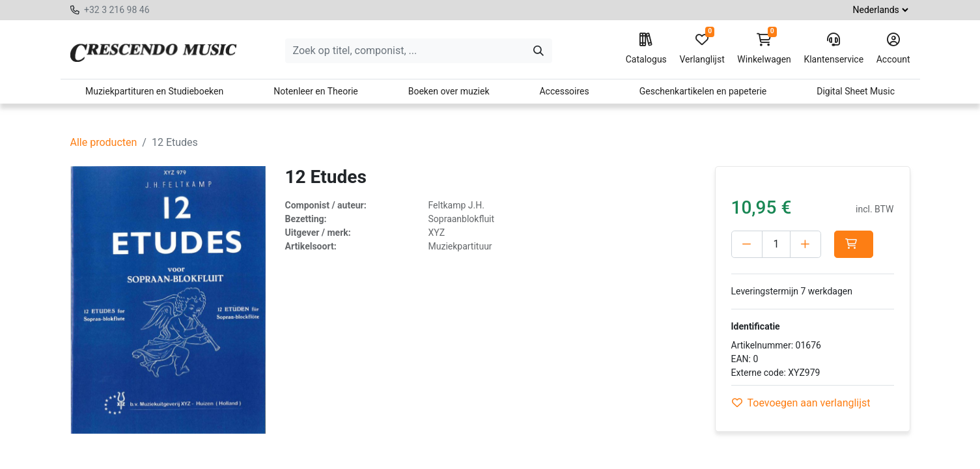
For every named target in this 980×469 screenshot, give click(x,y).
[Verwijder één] (747, 244)
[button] (854, 244)
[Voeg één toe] (805, 244)
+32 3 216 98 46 (117, 10)
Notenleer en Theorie (316, 91)
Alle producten (104, 142)
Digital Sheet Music (856, 91)
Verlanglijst (702, 49)
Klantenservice (833, 49)
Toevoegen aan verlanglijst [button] (801, 403)
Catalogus (646, 49)
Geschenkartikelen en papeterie (703, 91)
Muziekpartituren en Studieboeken (154, 91)
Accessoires (564, 91)
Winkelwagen (764, 49)
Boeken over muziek (449, 91)
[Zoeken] (539, 51)
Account (893, 49)
